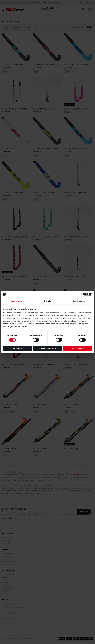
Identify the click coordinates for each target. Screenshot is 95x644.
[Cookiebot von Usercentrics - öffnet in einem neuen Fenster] (82, 294)
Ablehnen (17, 349)
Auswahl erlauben (47, 349)
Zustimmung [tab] (16, 301)
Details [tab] (48, 301)
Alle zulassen (78, 349)
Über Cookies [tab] (79, 301)
